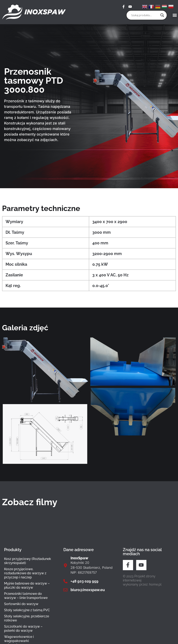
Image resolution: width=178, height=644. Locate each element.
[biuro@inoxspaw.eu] (65, 590)
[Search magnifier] (162, 15)
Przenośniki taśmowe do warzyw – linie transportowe (26, 596)
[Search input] (145, 15)
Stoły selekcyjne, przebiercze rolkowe (27, 618)
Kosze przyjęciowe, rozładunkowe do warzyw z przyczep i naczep (25, 573)
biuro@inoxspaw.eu (88, 590)
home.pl (155, 584)
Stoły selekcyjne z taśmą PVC (27, 610)
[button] (175, 15)
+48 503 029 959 (84, 581)
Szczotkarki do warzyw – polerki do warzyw (23, 629)
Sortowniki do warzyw (21, 604)
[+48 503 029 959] (65, 581)
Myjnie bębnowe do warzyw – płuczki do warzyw (27, 585)
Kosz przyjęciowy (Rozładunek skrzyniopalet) (28, 561)
